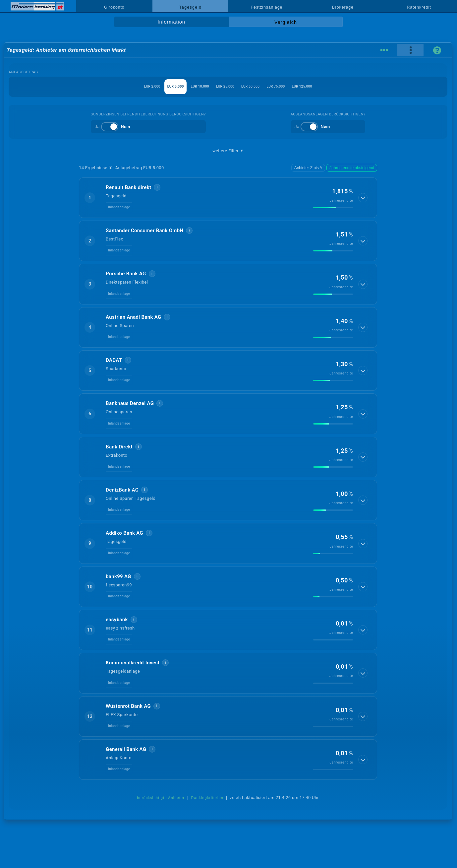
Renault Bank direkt (128, 187)
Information (171, 22)
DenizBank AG (122, 490)
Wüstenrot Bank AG (128, 706)
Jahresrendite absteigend (354, 168)
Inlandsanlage (119, 207)
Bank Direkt (119, 447)
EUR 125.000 (334, 86)
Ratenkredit (419, 7)
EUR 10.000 (188, 86)
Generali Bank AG (126, 749)
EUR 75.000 (296, 86)
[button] (228, 198)
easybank (117, 620)
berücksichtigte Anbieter (161, 798)
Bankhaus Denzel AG (130, 403)
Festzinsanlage (267, 7)
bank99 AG (118, 576)
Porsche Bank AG (126, 274)
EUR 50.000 (260, 86)
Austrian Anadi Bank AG (133, 317)
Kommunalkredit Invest (133, 663)
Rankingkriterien (207, 798)
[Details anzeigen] (364, 198)
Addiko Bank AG (124, 533)
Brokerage (343, 7)
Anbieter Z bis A (313, 168)
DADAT (114, 360)
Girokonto (114, 7)
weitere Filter (228, 151)
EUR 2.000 (120, 86)
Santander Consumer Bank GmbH (144, 231)
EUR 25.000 (224, 86)
